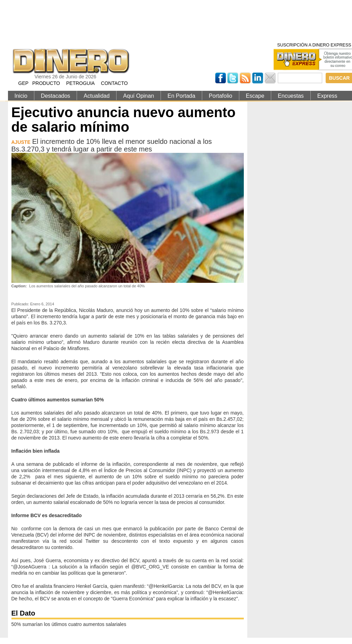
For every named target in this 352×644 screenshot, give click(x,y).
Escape (255, 96)
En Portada (181, 96)
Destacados (56, 96)
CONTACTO (114, 83)
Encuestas (291, 96)
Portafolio (221, 96)
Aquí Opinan (139, 96)
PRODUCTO (46, 83)
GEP (24, 83)
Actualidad (97, 96)
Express (327, 96)
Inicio (21, 96)
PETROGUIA (80, 83)
